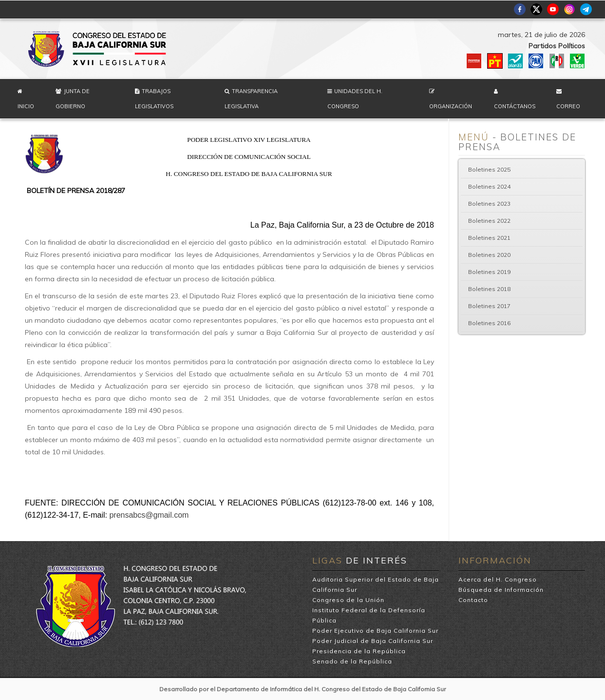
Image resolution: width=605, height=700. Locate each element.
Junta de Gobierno (73, 99)
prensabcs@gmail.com (149, 515)
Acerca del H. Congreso (498, 579)
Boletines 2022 (489, 221)
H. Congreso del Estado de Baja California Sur (98, 49)
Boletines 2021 (489, 238)
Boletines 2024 (489, 186)
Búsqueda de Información (501, 590)
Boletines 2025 (489, 169)
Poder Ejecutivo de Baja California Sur (375, 631)
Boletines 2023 (489, 204)
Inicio (26, 106)
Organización (451, 106)
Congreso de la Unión (348, 600)
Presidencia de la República (359, 651)
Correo (568, 106)
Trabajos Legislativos (154, 99)
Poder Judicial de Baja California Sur (373, 641)
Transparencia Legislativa (251, 99)
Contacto (473, 600)
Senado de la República (352, 661)
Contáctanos (515, 106)
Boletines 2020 (489, 255)
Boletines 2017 (489, 306)
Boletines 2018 (489, 289)
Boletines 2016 (489, 323)
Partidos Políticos (557, 46)
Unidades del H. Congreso (355, 99)
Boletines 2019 (489, 272)
